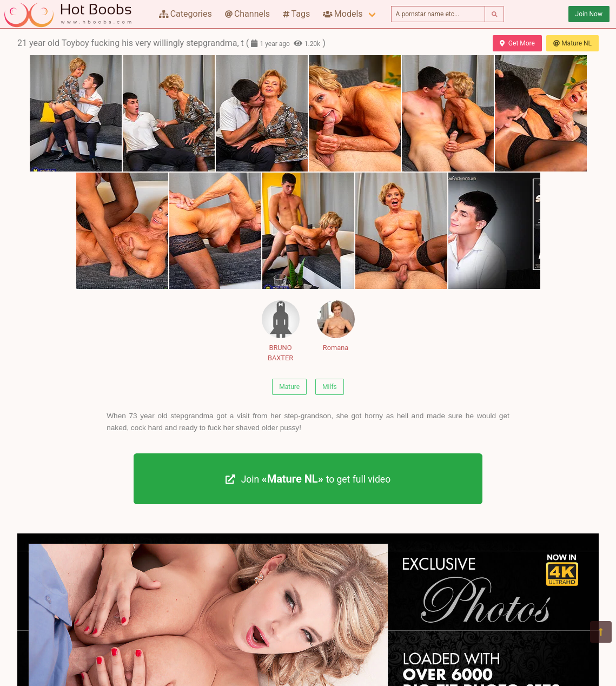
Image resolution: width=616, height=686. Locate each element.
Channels (247, 14)
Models (343, 14)
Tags (296, 14)
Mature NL (572, 43)
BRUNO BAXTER (281, 331)
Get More (517, 43)
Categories (186, 14)
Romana (336, 326)
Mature (289, 387)
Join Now (589, 14)
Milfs (330, 387)
